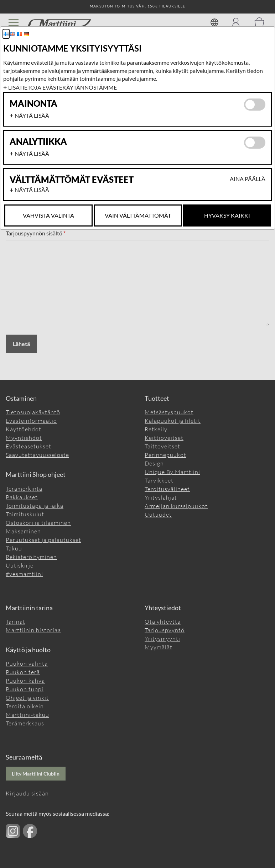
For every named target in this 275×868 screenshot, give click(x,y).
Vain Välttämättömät (138, 215)
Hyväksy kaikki (227, 215)
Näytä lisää (32, 115)
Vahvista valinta (48, 215)
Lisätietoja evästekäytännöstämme (63, 87)
